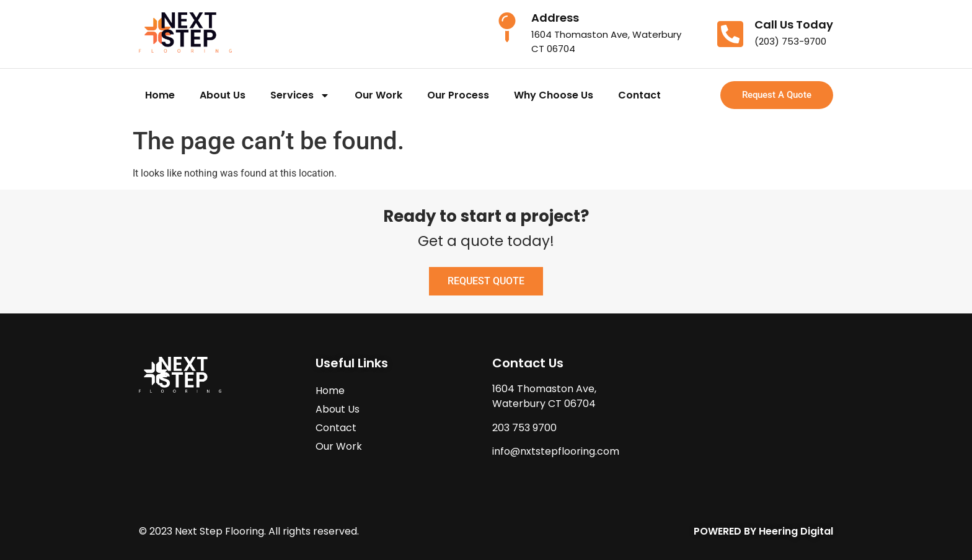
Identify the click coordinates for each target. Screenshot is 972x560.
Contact (639, 95)
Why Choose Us (554, 95)
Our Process (458, 95)
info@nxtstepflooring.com (556, 451)
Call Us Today (794, 24)
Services (300, 95)
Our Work (378, 95)
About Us (223, 95)
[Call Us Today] (730, 34)
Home (160, 95)
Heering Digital (796, 531)
